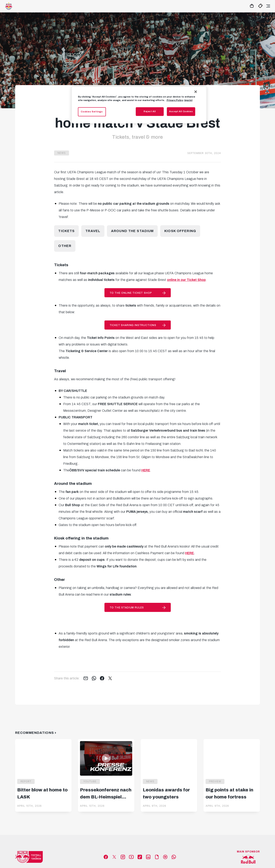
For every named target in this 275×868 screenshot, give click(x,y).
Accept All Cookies (181, 111)
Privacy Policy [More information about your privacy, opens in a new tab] (175, 100)
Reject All (150, 111)
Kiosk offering (180, 231)
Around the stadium (132, 231)
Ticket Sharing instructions (133, 325)
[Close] (196, 92)
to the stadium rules (127, 608)
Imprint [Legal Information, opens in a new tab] (188, 100)
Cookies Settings (92, 112)
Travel (93, 231)
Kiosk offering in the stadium (81, 538)
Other (65, 246)
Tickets (66, 231)
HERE (189, 553)
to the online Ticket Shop (131, 293)
